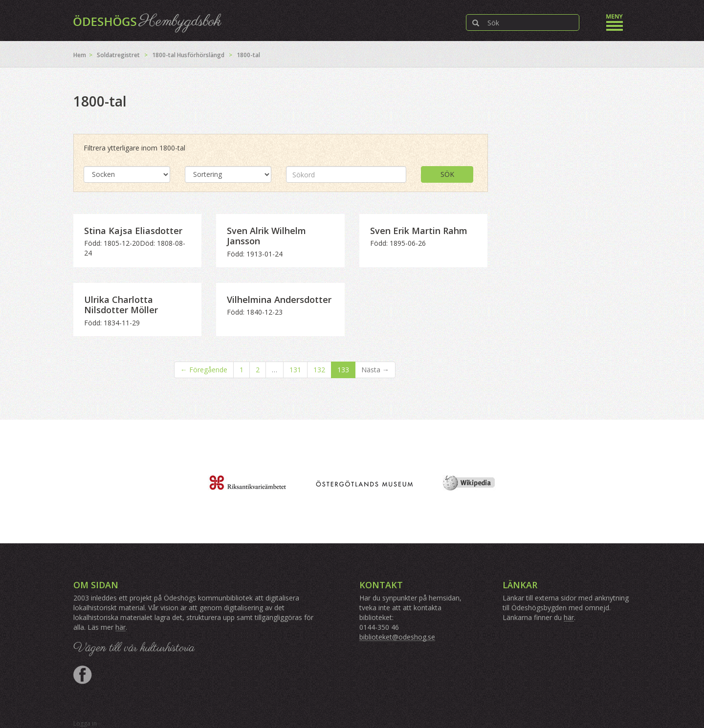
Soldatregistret (118, 55)
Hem (80, 55)
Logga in (85, 723)
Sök (447, 174)
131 (295, 370)
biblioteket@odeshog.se (397, 637)
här (121, 627)
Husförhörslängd (201, 55)
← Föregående (204, 370)
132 (319, 370)
